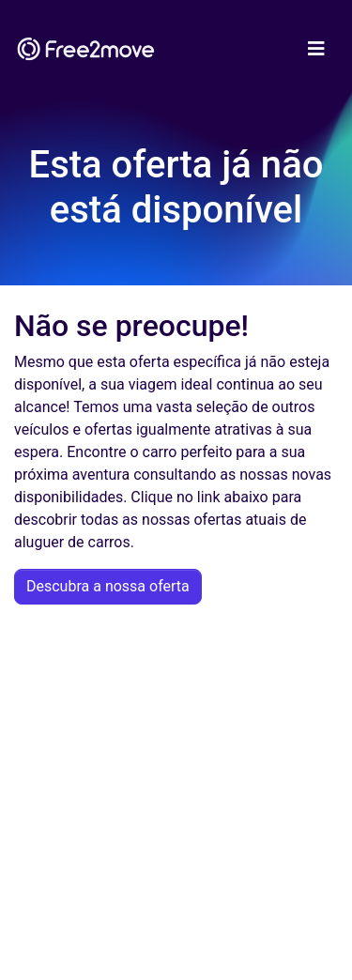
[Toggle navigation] (316, 49)
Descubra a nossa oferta (108, 586)
